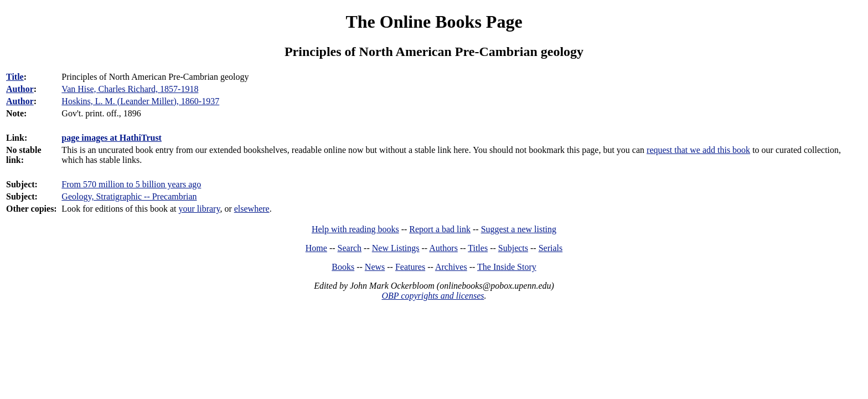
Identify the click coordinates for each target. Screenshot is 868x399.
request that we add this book (698, 150)
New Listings (396, 248)
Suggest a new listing (519, 229)
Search (350, 248)
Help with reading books (355, 229)
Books (343, 267)
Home (316, 248)
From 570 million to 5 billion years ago (131, 184)
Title (15, 77)
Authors (443, 248)
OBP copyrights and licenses (433, 296)
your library (199, 209)
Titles (478, 248)
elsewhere (252, 209)
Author (20, 89)
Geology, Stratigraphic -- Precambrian (129, 196)
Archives (451, 267)
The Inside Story (507, 267)
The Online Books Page (434, 22)
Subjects (513, 248)
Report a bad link (440, 229)
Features (410, 267)
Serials (551, 248)
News (375, 267)
